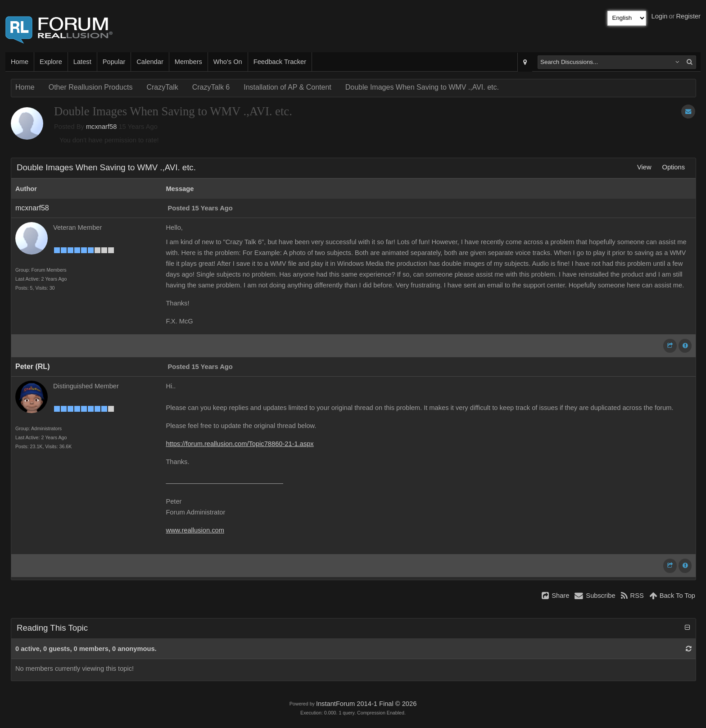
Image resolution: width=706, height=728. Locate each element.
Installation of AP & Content (287, 87)
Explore (51, 62)
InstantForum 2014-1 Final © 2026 (366, 704)
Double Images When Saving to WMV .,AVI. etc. (422, 87)
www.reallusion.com (195, 530)
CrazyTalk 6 (211, 87)
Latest (82, 62)
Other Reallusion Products (91, 87)
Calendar (150, 62)
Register (688, 16)
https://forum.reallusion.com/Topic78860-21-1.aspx (240, 444)
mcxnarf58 (101, 127)
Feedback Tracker (280, 62)
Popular (114, 62)
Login (660, 16)
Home (20, 62)
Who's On (228, 62)
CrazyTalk (162, 87)
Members (188, 62)
